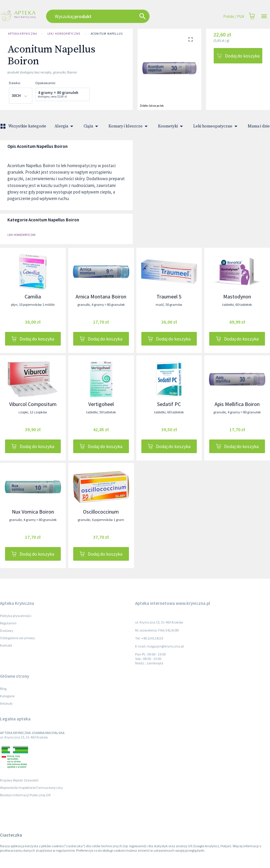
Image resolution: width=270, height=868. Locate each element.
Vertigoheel (101, 404)
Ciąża (92, 126)
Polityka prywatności (16, 616)
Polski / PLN (234, 16)
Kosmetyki (171, 126)
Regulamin (8, 623)
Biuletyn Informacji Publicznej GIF (25, 795)
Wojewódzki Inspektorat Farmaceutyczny (31, 788)
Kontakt (6, 645)
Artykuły (6, 703)
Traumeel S (169, 296)
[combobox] (110, 16)
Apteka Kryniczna (23, 34)
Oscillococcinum (101, 512)
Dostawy (7, 630)
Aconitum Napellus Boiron (113, 34)
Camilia (33, 296)
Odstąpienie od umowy (17, 638)
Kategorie (7, 696)
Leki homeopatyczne (64, 34)
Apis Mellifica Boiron (237, 404)
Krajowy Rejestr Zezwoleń (19, 780)
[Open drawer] (264, 16)
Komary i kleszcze (129, 126)
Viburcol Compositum (33, 404)
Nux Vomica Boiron (33, 512)
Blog (3, 689)
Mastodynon (237, 296)
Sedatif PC (169, 404)
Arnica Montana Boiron (101, 296)
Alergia (65, 126)
